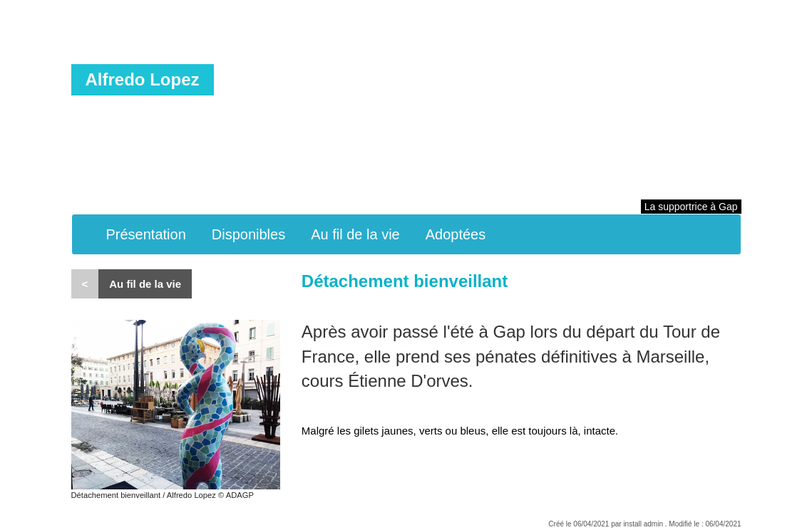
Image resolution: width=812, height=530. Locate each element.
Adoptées (456, 234)
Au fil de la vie (355, 234)
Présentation (146, 234)
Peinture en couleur (291, 82)
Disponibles (248, 234)
